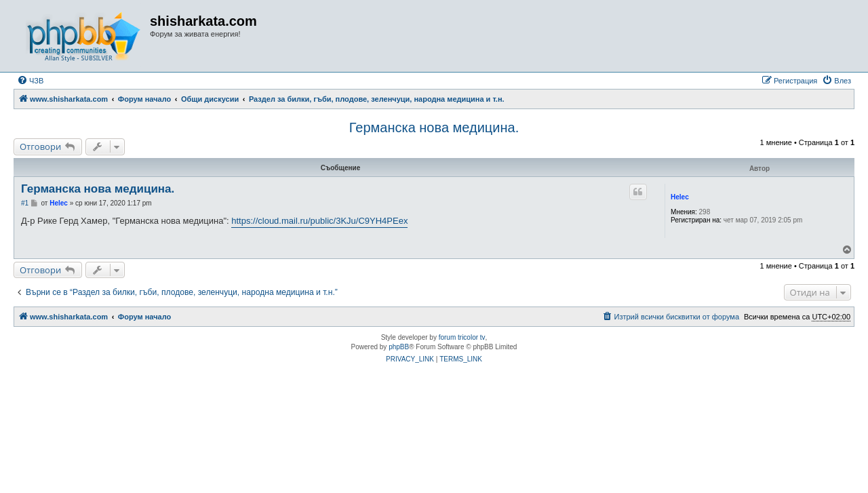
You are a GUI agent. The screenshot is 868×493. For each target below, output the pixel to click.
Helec (680, 197)
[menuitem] (30, 81)
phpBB (399, 347)
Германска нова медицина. (434, 127)
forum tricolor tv (462, 337)
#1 (25, 203)
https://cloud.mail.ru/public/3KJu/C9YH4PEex (319, 221)
